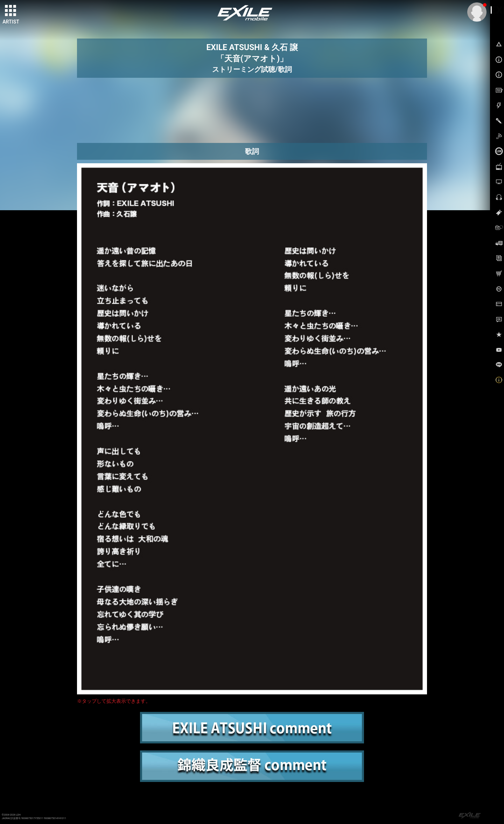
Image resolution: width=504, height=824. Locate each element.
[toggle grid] (11, 11)
